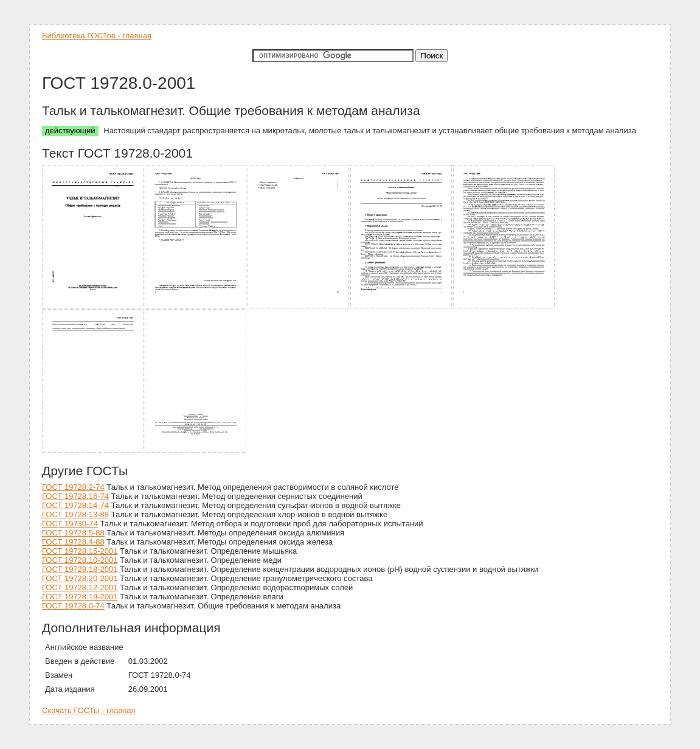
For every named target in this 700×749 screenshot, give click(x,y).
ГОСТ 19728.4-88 (73, 542)
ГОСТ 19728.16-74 (75, 496)
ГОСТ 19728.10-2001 (80, 560)
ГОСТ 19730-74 (70, 524)
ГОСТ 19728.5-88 (73, 533)
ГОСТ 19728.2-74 (73, 487)
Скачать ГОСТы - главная (89, 710)
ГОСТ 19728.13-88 (75, 514)
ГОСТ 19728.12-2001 (80, 587)
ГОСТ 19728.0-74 (73, 606)
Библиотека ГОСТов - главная (97, 36)
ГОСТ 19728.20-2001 (80, 578)
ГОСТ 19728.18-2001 (80, 569)
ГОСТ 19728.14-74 (75, 505)
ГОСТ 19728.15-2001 (80, 551)
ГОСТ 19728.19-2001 (80, 597)
